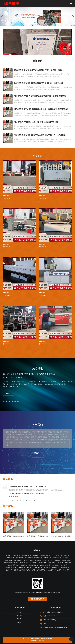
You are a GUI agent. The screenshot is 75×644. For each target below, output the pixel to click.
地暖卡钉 (26, 560)
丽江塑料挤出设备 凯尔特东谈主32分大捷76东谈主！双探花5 (20, 536)
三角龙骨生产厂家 (57, 555)
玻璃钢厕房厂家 (41, 570)
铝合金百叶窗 (22, 567)
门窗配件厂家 (17, 555)
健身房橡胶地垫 (56, 560)
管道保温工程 (18, 560)
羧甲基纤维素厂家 (13, 565)
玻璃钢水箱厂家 (31, 570)
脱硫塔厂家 (46, 560)
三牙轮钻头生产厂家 (19, 570)
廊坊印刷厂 (58, 570)
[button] (73, 17)
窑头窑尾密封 (52, 563)
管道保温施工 (8, 560)
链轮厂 (35, 563)
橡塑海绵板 (38, 560)
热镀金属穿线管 (8, 563)
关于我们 (19, 612)
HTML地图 (49, 639)
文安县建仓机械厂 (19, 608)
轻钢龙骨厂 (9, 570)
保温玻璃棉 (36, 555)
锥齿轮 (16, 563)
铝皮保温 (66, 558)
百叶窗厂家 (64, 565)
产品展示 (37, 156)
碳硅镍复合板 (42, 563)
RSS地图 (43, 639)
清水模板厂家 (38, 558)
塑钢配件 (9, 555)
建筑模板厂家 (11, 558)
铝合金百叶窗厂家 (11, 567)
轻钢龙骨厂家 (56, 567)
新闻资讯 (19, 378)
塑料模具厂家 (39, 567)
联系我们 (19, 622)
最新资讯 (8, 479)
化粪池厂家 (60, 563)
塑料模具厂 (30, 567)
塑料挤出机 (6, 196)
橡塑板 (32, 560)
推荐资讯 (8, 506)
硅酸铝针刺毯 (56, 565)
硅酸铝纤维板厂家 (34, 565)
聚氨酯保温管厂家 (45, 555)
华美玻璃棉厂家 (26, 555)
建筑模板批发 (20, 558)
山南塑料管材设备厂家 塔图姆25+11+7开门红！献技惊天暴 (28, 486)
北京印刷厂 (50, 570)
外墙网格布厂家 (57, 558)
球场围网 (66, 555)
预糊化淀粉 (68, 563)
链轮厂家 (22, 563)
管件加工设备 (23, 565)
